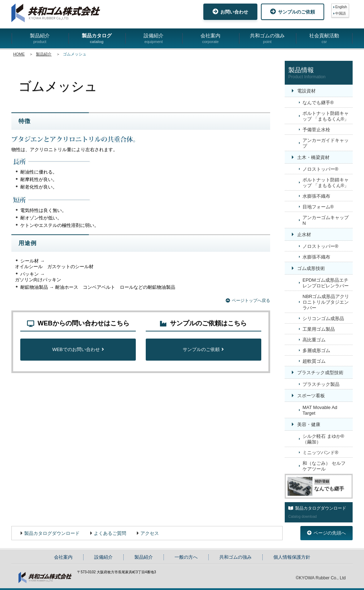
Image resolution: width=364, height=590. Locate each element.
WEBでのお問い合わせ (78, 349)
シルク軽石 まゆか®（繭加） (323, 439)
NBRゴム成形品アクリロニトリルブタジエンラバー (326, 302)
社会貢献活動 (324, 39)
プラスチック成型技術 (320, 373)
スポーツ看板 (311, 396)
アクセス (150, 533)
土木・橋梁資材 (313, 157)
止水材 (304, 235)
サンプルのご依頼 (293, 12)
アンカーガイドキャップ (326, 143)
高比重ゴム (314, 340)
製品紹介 (40, 39)
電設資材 (306, 91)
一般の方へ (186, 557)
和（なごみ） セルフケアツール (324, 466)
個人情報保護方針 (292, 557)
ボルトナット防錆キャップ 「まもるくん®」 (326, 116)
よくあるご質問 (110, 533)
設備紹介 (154, 39)
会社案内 (210, 39)
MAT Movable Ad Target (320, 410)
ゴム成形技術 (311, 268)
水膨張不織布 (316, 196)
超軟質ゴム (314, 361)
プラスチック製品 (321, 384)
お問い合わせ (230, 12)
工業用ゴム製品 (319, 329)
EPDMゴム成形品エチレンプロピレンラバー (326, 283)
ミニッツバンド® (320, 453)
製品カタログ (97, 39)
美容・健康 (309, 424)
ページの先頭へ (326, 533)
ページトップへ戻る (248, 301)
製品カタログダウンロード (52, 533)
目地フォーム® (318, 207)
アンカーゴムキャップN (326, 220)
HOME (19, 54)
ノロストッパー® (320, 169)
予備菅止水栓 (316, 130)
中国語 (341, 13)
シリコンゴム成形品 (323, 318)
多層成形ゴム (316, 350)
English (341, 7)
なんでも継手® (318, 103)
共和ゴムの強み (267, 39)
